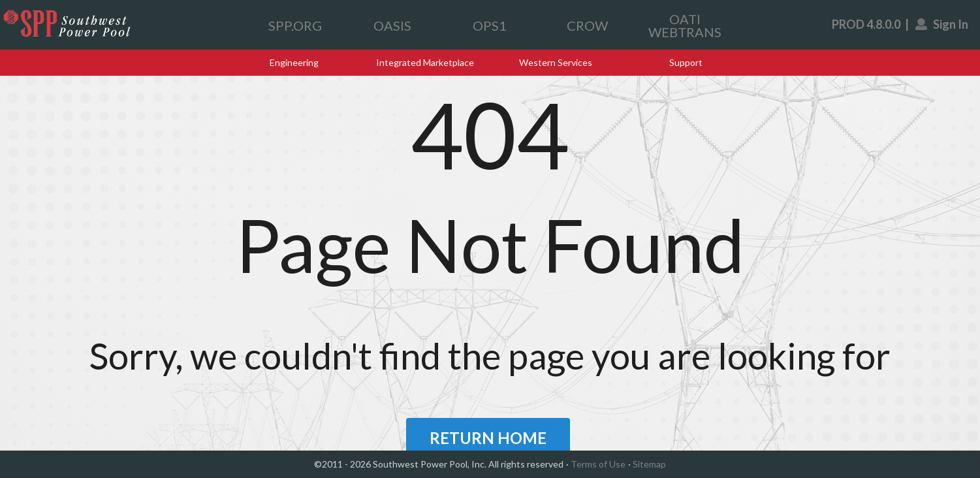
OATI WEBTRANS (685, 25)
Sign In (942, 24)
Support (686, 62)
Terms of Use (598, 464)
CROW (587, 25)
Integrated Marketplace (425, 62)
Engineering (294, 62)
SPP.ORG (295, 25)
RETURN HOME (488, 438)
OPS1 (490, 25)
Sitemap (649, 464)
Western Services (556, 62)
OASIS (392, 25)
